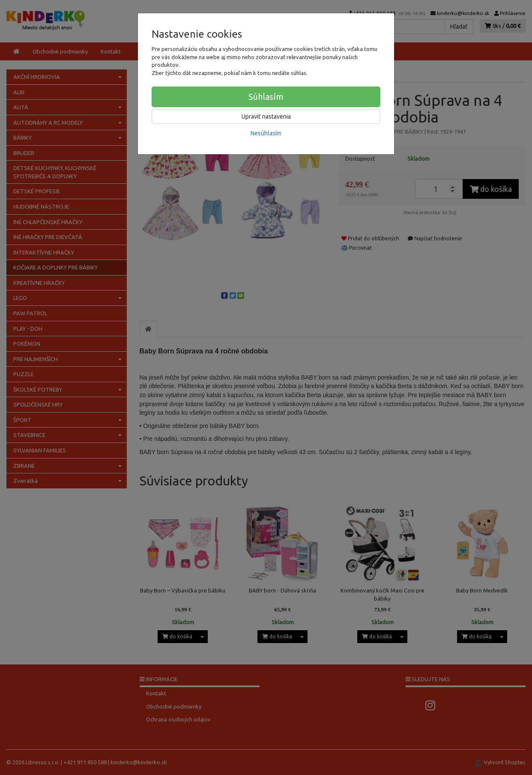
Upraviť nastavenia (266, 117)
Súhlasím (266, 97)
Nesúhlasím (266, 133)
